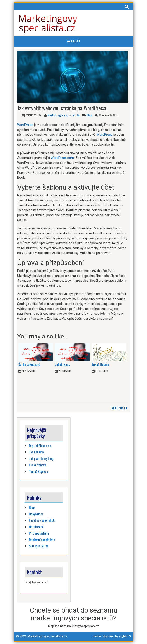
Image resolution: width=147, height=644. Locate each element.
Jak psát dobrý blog (41, 458)
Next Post (120, 408)
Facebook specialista (42, 520)
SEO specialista (39, 546)
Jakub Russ (62, 364)
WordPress (25, 125)
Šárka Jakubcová (29, 364)
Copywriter (36, 514)
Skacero (108, 636)
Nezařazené (36, 527)
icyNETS (125, 636)
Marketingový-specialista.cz (47, 636)
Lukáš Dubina (100, 364)
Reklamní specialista (42, 540)
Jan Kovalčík (37, 452)
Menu (74, 41)
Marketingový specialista (63, 115)
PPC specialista (39, 533)
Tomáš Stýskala (39, 471)
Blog (89, 115)
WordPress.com (62, 158)
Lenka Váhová (38, 465)
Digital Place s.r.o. (40, 446)
